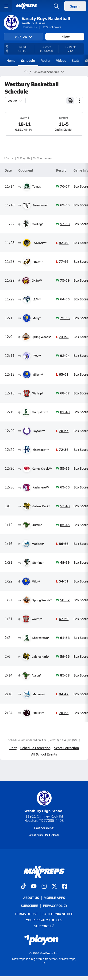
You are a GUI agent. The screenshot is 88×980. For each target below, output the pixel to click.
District (68, 130)
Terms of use (26, 913)
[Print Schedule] (70, 101)
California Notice (58, 913)
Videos (61, 60)
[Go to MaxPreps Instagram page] (44, 887)
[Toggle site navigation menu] (6, 6)
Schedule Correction (35, 748)
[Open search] (56, 6)
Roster (46, 60)
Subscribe (30, 905)
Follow (65, 37)
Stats (76, 60)
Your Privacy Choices (44, 920)
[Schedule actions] (80, 101)
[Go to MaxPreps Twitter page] (54, 887)
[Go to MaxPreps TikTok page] (23, 887)
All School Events (44, 754)
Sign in (75, 6)
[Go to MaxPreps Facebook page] (65, 887)
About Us (31, 897)
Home (11, 60)
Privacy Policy (55, 905)
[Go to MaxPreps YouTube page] (34, 887)
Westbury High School (44, 802)
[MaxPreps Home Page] (26, 72)
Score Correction (67, 748)
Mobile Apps (54, 897)
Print (13, 748)
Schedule (28, 60)
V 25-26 (23, 37)
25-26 (15, 101)
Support (44, 926)
